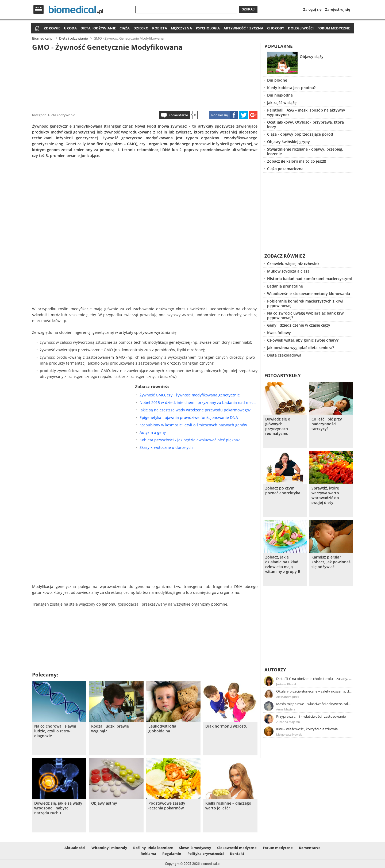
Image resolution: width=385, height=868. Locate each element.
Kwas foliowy (279, 333)
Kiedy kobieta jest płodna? (291, 88)
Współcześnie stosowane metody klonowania (309, 294)
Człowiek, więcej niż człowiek (293, 264)
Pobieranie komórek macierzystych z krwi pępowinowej (305, 303)
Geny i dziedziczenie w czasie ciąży (299, 325)
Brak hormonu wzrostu (226, 726)
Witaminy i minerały (109, 848)
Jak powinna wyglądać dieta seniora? (301, 348)
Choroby (276, 28)
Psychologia (208, 28)
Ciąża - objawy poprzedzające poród (300, 134)
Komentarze (178, 115)
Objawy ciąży (312, 57)
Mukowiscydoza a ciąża (288, 271)
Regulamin (172, 854)
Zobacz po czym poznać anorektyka (283, 491)
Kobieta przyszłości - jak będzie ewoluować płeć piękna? (190, 440)
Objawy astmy (104, 803)
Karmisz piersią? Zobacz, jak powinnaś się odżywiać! (331, 562)
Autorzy (275, 670)
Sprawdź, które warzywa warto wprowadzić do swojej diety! (325, 495)
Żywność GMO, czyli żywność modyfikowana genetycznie (190, 395)
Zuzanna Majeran (288, 722)
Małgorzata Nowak (289, 734)
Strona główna (36, 28)
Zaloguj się (312, 9)
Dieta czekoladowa (284, 355)
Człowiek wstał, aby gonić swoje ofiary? (303, 340)
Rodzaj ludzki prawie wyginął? (110, 729)
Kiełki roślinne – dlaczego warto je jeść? (228, 806)
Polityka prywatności (206, 854)
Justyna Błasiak (286, 684)
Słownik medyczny (195, 848)
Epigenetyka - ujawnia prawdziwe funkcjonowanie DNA (189, 417)
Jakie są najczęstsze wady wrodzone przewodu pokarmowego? (195, 410)
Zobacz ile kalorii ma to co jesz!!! (297, 161)
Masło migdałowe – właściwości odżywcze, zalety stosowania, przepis (314, 704)
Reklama (148, 854)
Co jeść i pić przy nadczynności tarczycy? (327, 424)
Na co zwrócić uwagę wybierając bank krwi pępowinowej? (306, 315)
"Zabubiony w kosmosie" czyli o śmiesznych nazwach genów (193, 425)
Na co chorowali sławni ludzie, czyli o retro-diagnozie (55, 731)
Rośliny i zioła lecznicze (153, 848)
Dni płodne (277, 80)
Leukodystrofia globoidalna (162, 729)
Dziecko (141, 28)
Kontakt (237, 854)
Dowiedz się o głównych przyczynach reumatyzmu (278, 426)
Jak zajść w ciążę (282, 103)
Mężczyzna (181, 28)
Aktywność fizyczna (243, 28)
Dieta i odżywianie (98, 28)
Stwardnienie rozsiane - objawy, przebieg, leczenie (305, 151)
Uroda (70, 28)
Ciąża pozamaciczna (285, 169)
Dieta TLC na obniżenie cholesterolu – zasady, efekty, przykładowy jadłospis (314, 679)
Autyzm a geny (153, 432)
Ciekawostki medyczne (237, 848)
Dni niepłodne (280, 95)
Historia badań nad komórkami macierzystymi (309, 279)
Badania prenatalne (285, 286)
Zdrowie (52, 28)
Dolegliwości (301, 28)
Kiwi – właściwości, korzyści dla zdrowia (307, 729)
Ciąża (125, 28)
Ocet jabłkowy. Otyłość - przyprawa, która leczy (305, 124)
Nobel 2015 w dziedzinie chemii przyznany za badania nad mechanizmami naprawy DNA (199, 402)
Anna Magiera (286, 709)
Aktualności (75, 848)
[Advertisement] (145, 80)
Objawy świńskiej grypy (288, 142)
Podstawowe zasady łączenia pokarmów (167, 806)
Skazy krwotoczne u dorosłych (166, 447)
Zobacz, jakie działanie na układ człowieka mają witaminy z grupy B (283, 564)
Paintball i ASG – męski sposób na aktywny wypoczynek (306, 112)
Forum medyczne (334, 28)
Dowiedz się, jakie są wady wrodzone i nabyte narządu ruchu (58, 808)
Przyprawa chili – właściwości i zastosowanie (311, 716)
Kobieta (160, 28)
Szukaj (248, 9)
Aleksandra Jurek (288, 697)
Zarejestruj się (338, 9)
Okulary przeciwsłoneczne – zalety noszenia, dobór (314, 691)
